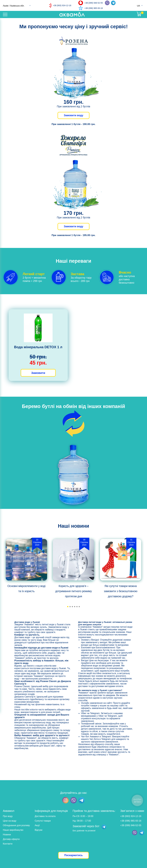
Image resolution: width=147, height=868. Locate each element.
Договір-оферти (11, 839)
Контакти (8, 844)
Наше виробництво (13, 830)
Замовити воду (73, 115)
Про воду (8, 816)
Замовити (38, 373)
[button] (68, 607)
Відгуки (39, 830)
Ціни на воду (10, 821)
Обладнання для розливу (16, 825)
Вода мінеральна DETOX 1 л (38, 347)
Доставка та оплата (45, 816)
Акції (37, 825)
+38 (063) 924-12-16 (62, 5)
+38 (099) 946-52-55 (94, 3)
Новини (7, 835)
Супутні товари (43, 821)
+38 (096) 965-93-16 (94, 8)
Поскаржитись (73, 855)
